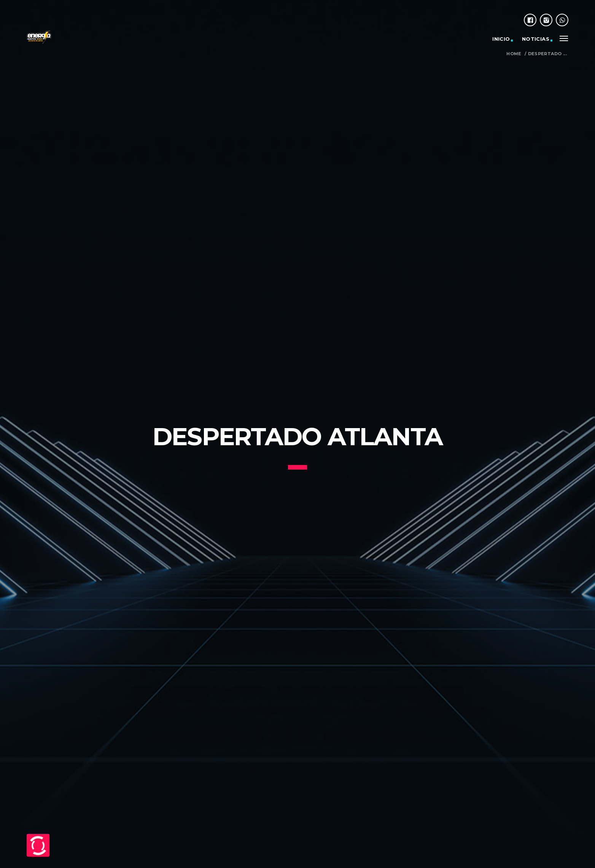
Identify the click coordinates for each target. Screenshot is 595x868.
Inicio (501, 39)
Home (514, 54)
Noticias (536, 39)
